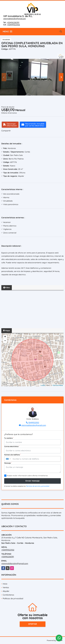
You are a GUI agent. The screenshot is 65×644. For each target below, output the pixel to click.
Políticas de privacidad (13, 598)
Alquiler (6, 591)
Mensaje (8, 463)
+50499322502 (14, 25)
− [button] (5, 341)
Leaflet (43, 385)
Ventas (6, 587)
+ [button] (5, 337)
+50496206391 (13, 22)
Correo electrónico (12, 446)
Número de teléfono (12, 455)
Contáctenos (8, 595)
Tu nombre (9, 438)
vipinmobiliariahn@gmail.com (15, 19)
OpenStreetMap (58, 385)
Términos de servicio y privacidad (38, 486)
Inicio (5, 584)
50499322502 (34, 422)
